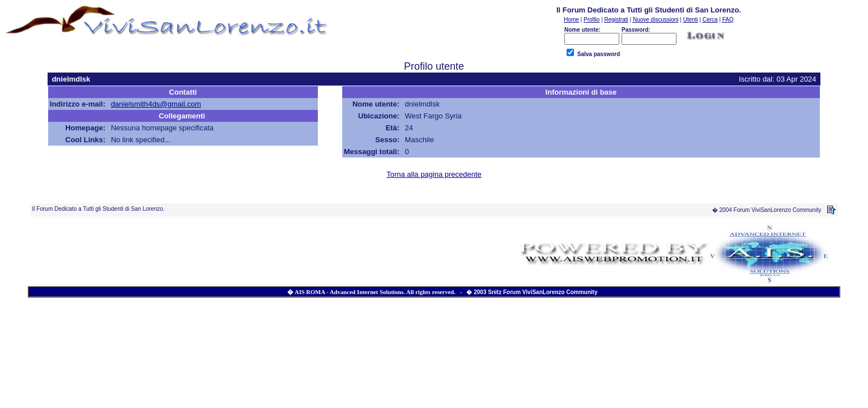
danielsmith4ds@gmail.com (156, 104)
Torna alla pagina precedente (434, 174)
